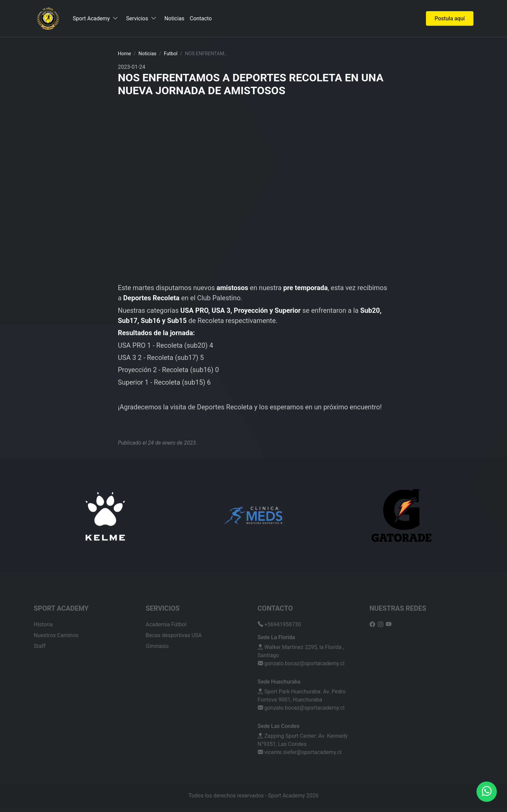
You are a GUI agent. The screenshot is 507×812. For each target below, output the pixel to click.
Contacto (201, 19)
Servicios (141, 18)
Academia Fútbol (166, 624)
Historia (43, 624)
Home (125, 54)
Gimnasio (157, 646)
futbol (171, 54)
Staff (40, 646)
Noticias (174, 19)
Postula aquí (450, 18)
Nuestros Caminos (56, 635)
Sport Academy (95, 18)
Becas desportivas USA (174, 635)
